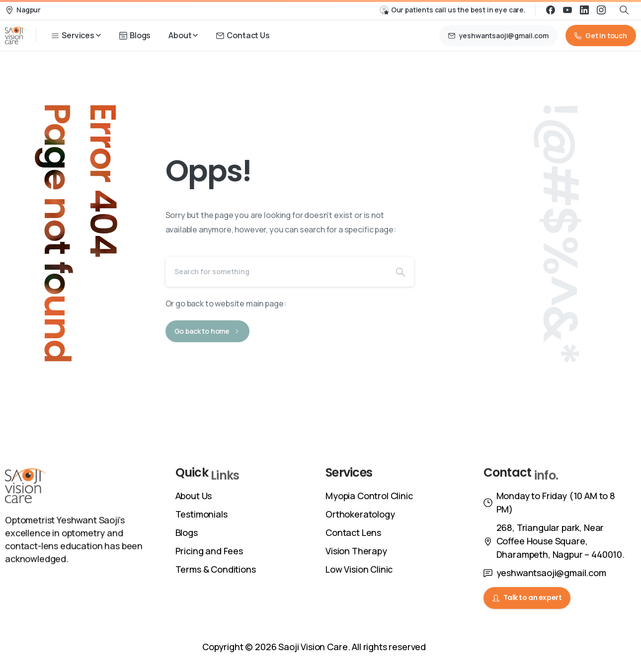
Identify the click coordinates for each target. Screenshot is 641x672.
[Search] (276, 272)
